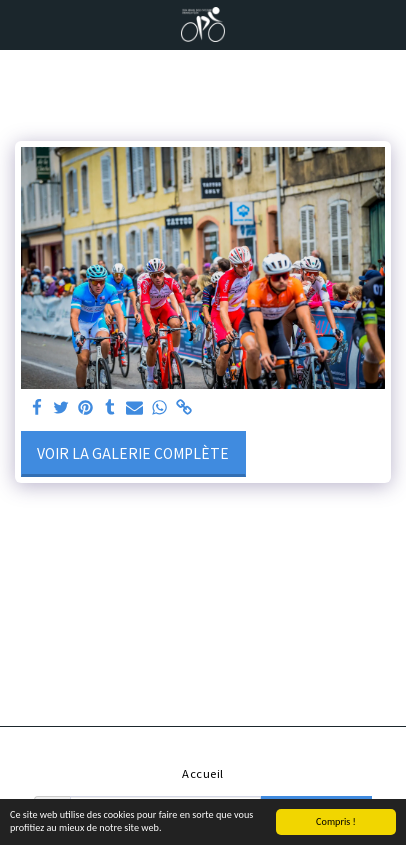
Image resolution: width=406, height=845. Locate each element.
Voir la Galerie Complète (133, 453)
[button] (22, 23)
